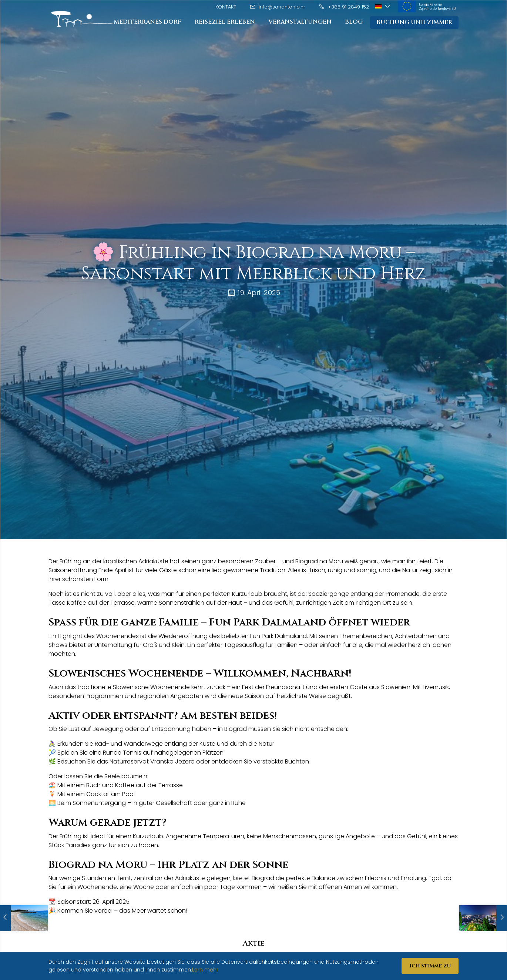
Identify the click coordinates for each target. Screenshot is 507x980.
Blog (352, 22)
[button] (383, 6)
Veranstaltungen (298, 22)
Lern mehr (205, 970)
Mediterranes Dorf (146, 22)
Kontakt (226, 7)
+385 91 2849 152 (344, 7)
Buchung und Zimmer (414, 23)
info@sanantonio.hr (277, 7)
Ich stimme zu (430, 966)
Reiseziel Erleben (223, 22)
